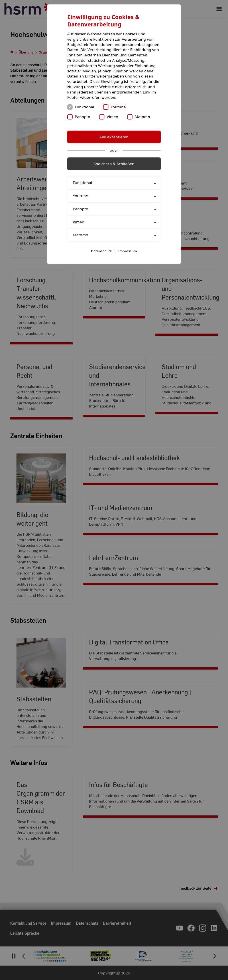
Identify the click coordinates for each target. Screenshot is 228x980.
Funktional (84, 107)
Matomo (142, 117)
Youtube (118, 107)
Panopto (82, 117)
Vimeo (112, 117)
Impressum (128, 251)
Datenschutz (101, 251)
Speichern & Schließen (114, 164)
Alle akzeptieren (114, 137)
